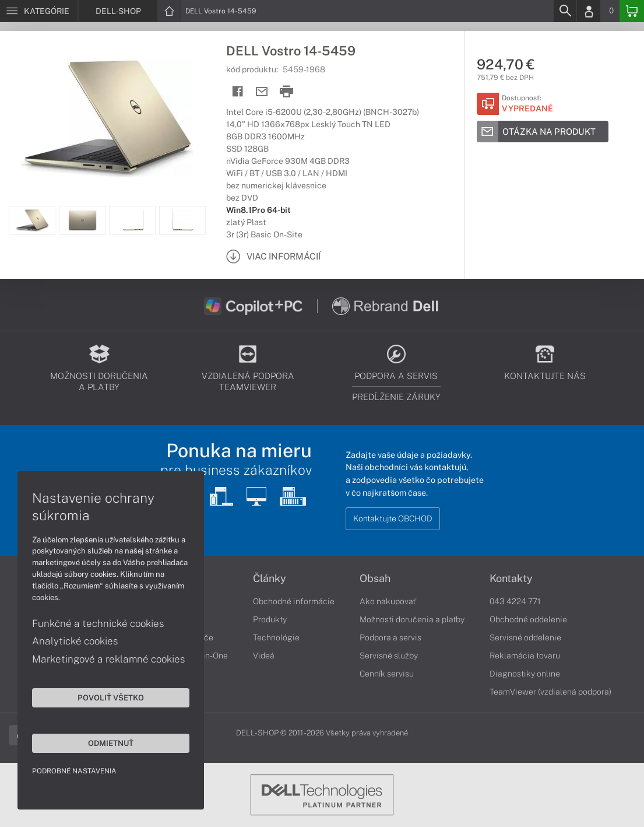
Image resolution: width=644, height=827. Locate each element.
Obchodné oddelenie (528, 619)
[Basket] (632, 11)
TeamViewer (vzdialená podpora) (550, 692)
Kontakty (511, 579)
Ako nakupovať (388, 601)
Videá (264, 656)
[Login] (589, 11)
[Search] (565, 11)
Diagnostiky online (525, 674)
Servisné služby (389, 656)
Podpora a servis (390, 637)
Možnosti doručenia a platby (412, 619)
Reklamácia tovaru (525, 656)
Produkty (270, 619)
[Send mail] (262, 92)
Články (270, 579)
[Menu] (39, 11)
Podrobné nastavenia (74, 771)
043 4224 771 (515, 601)
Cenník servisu (387, 674)
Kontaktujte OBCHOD (393, 518)
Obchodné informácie (294, 601)
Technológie (276, 637)
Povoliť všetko (111, 698)
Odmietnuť (111, 743)
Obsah (375, 579)
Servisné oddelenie (525, 637)
